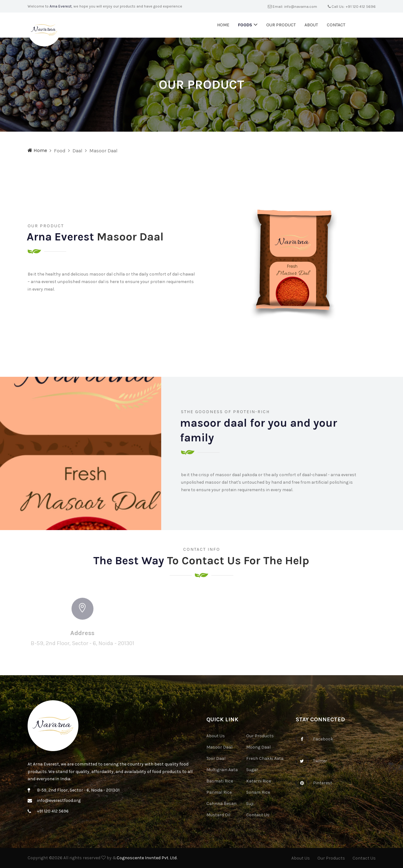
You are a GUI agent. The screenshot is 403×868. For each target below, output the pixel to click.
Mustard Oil (218, 815)
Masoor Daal (219, 747)
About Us (216, 736)
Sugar (252, 770)
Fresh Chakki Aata (265, 758)
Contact (336, 25)
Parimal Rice (219, 792)
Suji (250, 804)
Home (223, 25)
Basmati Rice (220, 781)
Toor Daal (216, 758)
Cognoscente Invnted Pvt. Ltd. (147, 858)
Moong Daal (258, 747)
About (311, 25)
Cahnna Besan (221, 804)
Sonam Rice (258, 792)
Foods (245, 25)
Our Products (260, 736)
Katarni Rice (259, 781)
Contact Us (258, 815)
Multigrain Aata (222, 770)
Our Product (281, 25)
